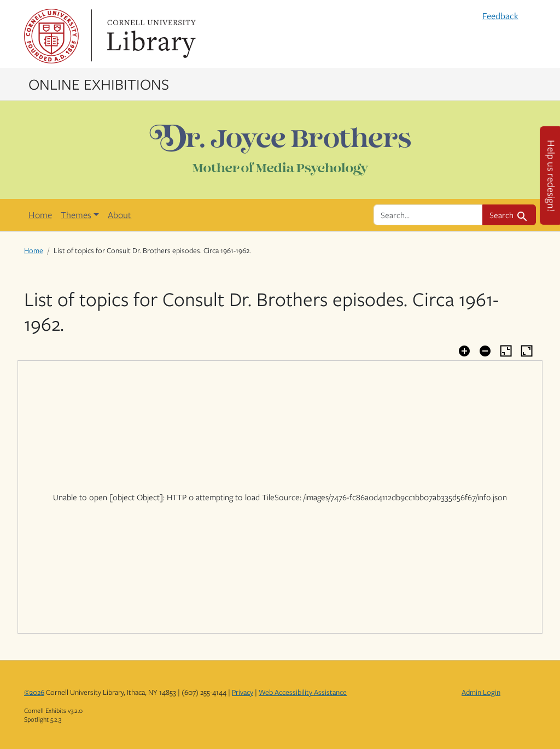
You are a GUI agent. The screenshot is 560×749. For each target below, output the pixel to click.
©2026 (34, 692)
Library (150, 36)
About (119, 215)
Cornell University (51, 36)
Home (40, 215)
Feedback (500, 16)
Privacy (243, 692)
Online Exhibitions (99, 84)
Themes (76, 215)
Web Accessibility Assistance (303, 692)
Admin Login (481, 692)
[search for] (428, 215)
